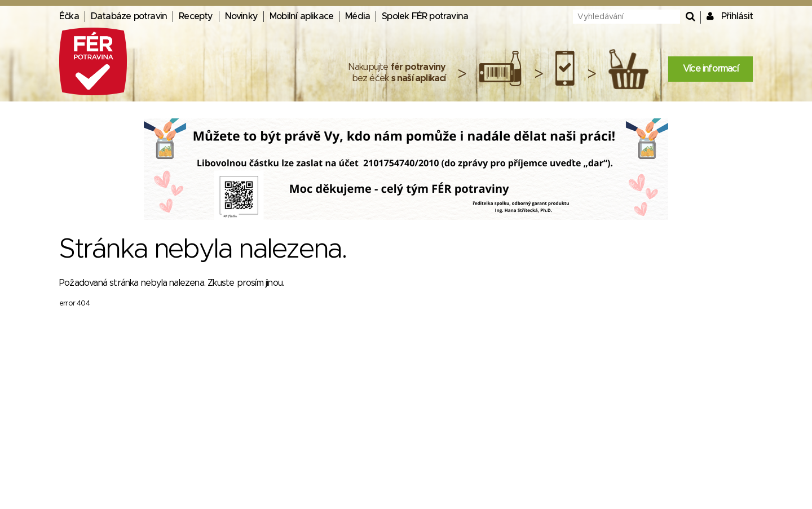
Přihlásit (737, 16)
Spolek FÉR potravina (425, 16)
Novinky (241, 16)
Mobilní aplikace (301, 16)
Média (358, 16)
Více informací (710, 69)
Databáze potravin (129, 16)
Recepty (196, 16)
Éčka (69, 16)
